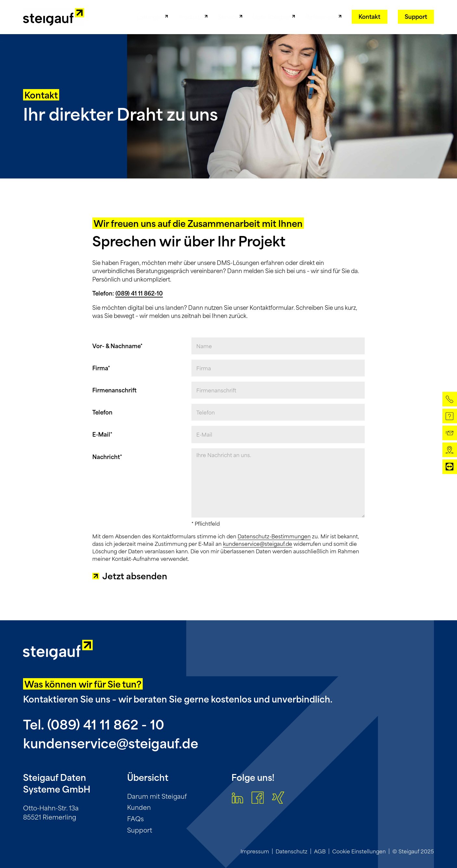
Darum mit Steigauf (157, 796)
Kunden (139, 807)
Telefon (102, 412)
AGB (320, 851)
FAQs (135, 818)
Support (140, 830)
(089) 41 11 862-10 (139, 293)
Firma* (101, 368)
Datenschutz (292, 851)
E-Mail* (102, 434)
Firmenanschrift (114, 390)
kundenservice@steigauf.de (258, 544)
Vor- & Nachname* (118, 346)
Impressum (255, 851)
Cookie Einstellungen (359, 851)
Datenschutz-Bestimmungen (274, 536)
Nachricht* (107, 457)
